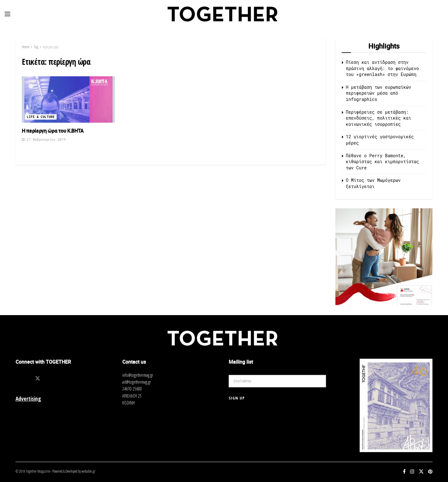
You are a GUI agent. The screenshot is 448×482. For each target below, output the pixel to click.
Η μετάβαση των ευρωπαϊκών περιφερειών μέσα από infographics (379, 93)
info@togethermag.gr (138, 375)
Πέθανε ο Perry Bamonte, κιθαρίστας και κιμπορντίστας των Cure (383, 162)
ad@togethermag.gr (137, 382)
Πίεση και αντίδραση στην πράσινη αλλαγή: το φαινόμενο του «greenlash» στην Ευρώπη (383, 68)
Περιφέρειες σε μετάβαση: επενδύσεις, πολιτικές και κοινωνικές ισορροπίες (379, 118)
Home (26, 47)
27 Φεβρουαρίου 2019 (44, 139)
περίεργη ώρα (51, 47)
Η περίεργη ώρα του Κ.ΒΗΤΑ (53, 131)
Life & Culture (41, 117)
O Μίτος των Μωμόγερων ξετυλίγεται (373, 183)
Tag (36, 47)
